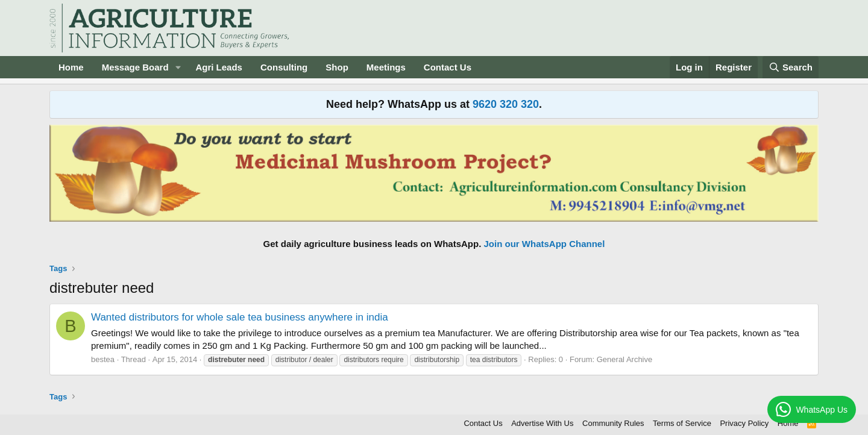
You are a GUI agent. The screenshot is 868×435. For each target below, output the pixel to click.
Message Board (135, 67)
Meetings (386, 67)
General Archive (625, 359)
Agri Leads (219, 67)
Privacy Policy (744, 423)
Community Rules (613, 423)
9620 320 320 (506, 104)
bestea (103, 359)
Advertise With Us (542, 423)
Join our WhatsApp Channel (545, 244)
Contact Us (448, 67)
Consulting (284, 67)
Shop (337, 67)
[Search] (791, 67)
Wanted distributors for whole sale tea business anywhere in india (240, 317)
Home (71, 67)
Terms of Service (682, 423)
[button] (178, 67)
